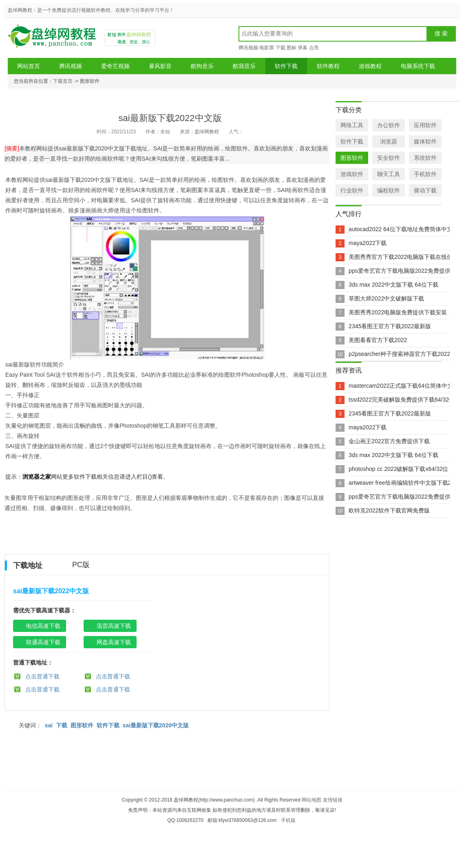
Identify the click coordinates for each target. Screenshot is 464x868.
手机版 (288, 820)
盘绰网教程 (53, 39)
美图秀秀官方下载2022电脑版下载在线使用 (403, 257)
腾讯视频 (248, 48)
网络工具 (352, 125)
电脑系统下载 (418, 66)
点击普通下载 (42, 676)
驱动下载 (425, 190)
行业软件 (352, 190)
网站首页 (29, 66)
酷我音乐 (244, 66)
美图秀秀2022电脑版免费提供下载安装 (398, 312)
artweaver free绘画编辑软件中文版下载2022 (405, 483)
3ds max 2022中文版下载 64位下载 (393, 285)
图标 (292, 48)
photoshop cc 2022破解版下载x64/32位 (398, 469)
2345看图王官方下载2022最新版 (390, 326)
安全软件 (389, 158)
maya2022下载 (368, 243)
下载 (281, 48)
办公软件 (389, 125)
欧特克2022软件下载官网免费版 (389, 510)
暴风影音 (160, 66)
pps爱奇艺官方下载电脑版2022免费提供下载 (405, 271)
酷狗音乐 (202, 66)
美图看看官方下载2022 (378, 340)
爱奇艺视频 (115, 66)
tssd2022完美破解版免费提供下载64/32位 (402, 400)
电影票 (267, 48)
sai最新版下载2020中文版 (156, 725)
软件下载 (286, 66)
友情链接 (333, 800)
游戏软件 (352, 174)
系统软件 (425, 158)
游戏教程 (370, 66)
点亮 (314, 48)
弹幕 (303, 48)
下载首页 (63, 81)
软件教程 (328, 66)
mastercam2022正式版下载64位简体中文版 (404, 386)
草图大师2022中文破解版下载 (386, 298)
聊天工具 (389, 174)
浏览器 (389, 141)
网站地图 (312, 800)
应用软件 (425, 125)
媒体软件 (425, 141)
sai (49, 725)
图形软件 (82, 725)
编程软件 (389, 190)
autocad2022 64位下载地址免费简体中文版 (403, 229)
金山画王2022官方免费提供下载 (389, 441)
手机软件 (425, 174)
